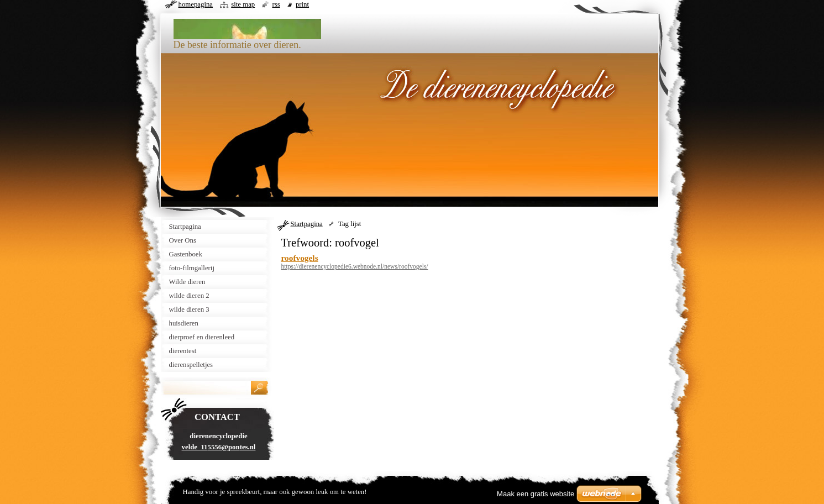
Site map (243, 4)
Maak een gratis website (536, 494)
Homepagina (196, 4)
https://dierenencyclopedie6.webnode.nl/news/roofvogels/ (355, 266)
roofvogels (300, 258)
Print (302, 4)
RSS (276, 4)
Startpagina (307, 224)
